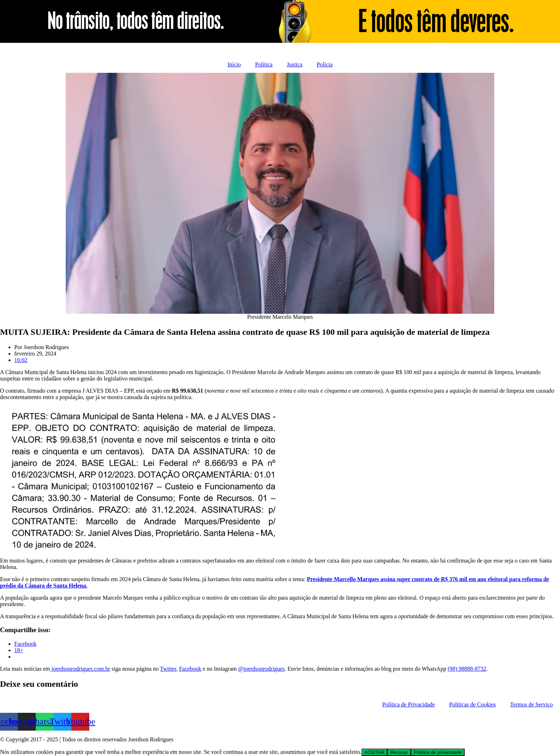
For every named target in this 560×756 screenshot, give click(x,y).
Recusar (399, 752)
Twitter (168, 669)
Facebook (190, 669)
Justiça (295, 64)
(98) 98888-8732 (467, 669)
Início (234, 64)
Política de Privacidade (409, 704)
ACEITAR (374, 752)
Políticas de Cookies (473, 704)
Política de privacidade (438, 752)
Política (264, 64)
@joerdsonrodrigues (261, 669)
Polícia (325, 64)
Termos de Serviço (531, 704)
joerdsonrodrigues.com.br (80, 669)
